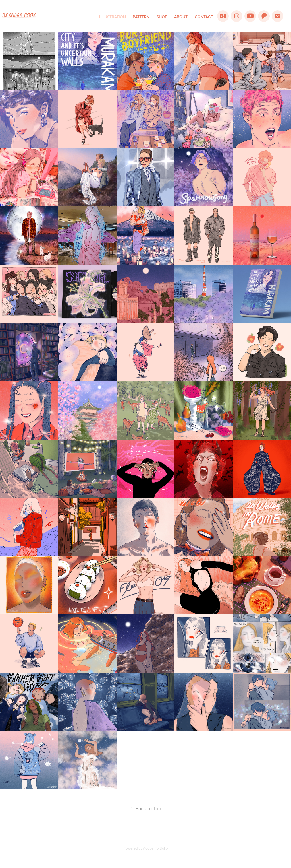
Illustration (113, 17)
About (181, 17)
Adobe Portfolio (155, 848)
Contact (204, 17)
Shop (162, 17)
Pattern (141, 17)
